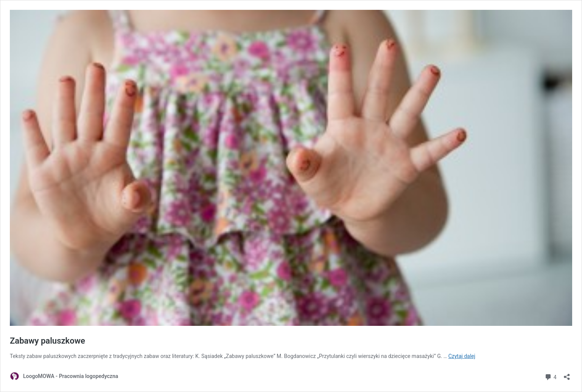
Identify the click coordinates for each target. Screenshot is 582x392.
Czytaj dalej (462, 356)
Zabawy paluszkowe (47, 341)
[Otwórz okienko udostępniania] (567, 374)
